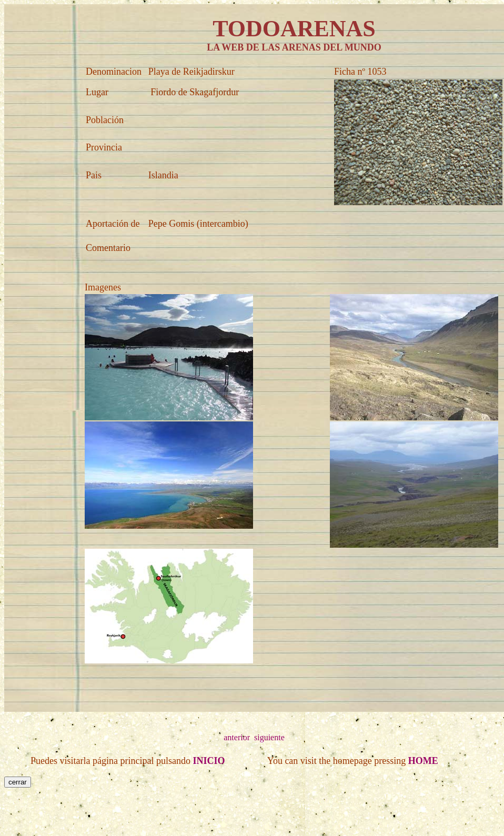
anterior (237, 737)
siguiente (269, 737)
